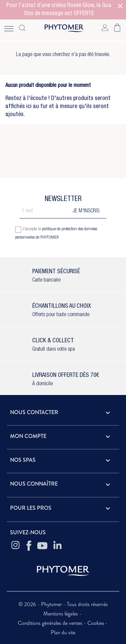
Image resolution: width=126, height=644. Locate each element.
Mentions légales (61, 614)
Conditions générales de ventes (51, 623)
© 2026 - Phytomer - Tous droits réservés (63, 604)
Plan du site (63, 632)
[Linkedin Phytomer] (57, 546)
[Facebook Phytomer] (29, 546)
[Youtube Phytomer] (42, 546)
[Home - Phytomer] (64, 30)
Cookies (96, 623)
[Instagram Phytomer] (15, 546)
